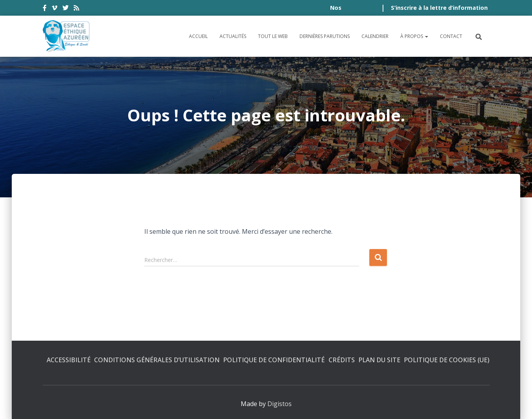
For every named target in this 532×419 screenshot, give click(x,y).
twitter (65, 9)
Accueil (198, 36)
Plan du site (379, 360)
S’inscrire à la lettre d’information (439, 8)
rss (76, 9)
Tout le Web (273, 36)
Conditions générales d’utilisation (157, 360)
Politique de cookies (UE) (447, 360)
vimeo (54, 9)
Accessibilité (69, 360)
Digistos (280, 404)
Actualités (233, 36)
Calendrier (375, 36)
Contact (451, 36)
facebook (45, 9)
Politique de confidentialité (274, 360)
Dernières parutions (325, 36)
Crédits (342, 360)
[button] (426, 36)
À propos (414, 36)
